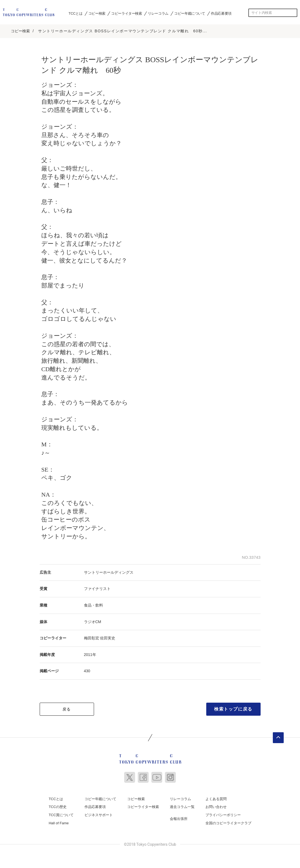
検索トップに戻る (233, 708)
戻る (67, 708)
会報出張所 (179, 818)
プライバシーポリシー (223, 814)
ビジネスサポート (99, 814)
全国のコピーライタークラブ (228, 822)
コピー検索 (97, 13)
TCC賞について (61, 814)
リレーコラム (158, 13)
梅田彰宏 (92, 637)
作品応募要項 (221, 13)
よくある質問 (216, 798)
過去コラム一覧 (182, 806)
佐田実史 (108, 637)
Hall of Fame (59, 822)
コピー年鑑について (190, 13)
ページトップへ (278, 737)
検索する (293, 13)
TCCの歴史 (58, 806)
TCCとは (75, 13)
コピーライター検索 (126, 13)
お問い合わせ (216, 806)
